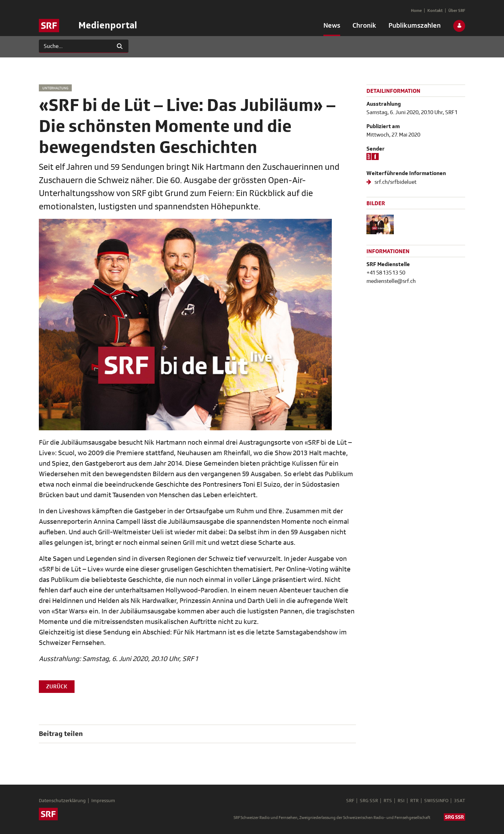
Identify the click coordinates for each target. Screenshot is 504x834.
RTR (414, 801)
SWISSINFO (436, 801)
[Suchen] (75, 46)
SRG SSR (369, 801)
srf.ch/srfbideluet (395, 182)
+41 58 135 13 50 (386, 273)
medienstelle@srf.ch (391, 281)
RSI (401, 801)
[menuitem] (332, 27)
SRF (350, 801)
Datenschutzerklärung (62, 801)
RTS (388, 801)
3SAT (460, 801)
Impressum (103, 801)
